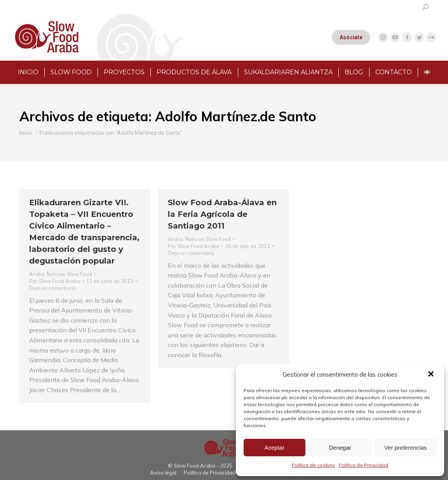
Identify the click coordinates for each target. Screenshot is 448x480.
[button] (432, 375)
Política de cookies (313, 465)
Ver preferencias (405, 448)
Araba (37, 274)
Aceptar (274, 448)
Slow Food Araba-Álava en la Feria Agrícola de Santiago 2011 (222, 214)
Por (55, 281)
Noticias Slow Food (69, 274)
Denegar (340, 448)
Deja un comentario (52, 288)
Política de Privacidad (363, 465)
